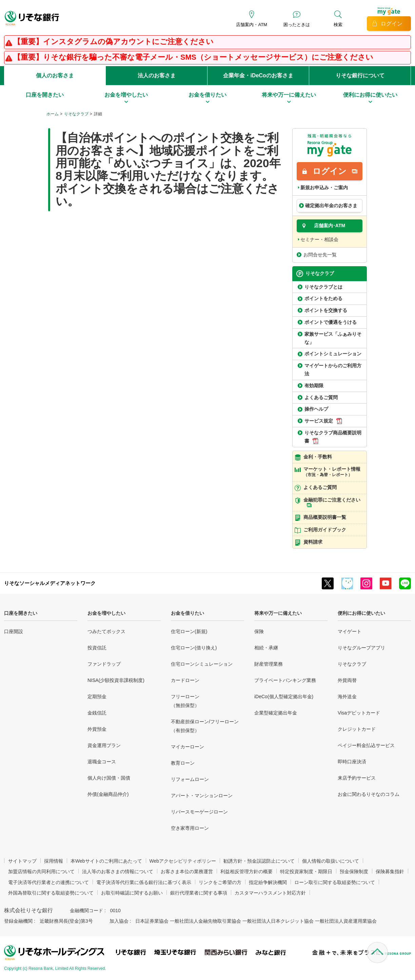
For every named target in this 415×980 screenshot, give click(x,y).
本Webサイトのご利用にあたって (106, 861)
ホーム (53, 114)
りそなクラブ (76, 114)
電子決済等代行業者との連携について (48, 882)
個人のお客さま (55, 75)
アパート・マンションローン (202, 796)
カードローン (185, 680)
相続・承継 (266, 648)
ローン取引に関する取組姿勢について (335, 882)
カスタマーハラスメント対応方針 (270, 893)
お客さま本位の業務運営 (187, 871)
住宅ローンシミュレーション (202, 664)
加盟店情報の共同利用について (41, 871)
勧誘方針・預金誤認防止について (259, 861)
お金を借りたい (187, 613)
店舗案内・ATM (251, 25)
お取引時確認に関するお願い (132, 893)
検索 (338, 25)
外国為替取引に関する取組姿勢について (51, 893)
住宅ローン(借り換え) (194, 648)
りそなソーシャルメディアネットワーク (50, 583)
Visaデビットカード (359, 713)
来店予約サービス (357, 778)
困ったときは (297, 25)
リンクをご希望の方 (220, 882)
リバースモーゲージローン (199, 812)
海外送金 (347, 697)
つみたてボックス (106, 631)
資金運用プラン (104, 745)
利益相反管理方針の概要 (246, 871)
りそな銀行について (360, 75)
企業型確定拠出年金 (276, 713)
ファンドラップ (104, 664)
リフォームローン (190, 779)
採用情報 (54, 861)
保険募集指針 (390, 871)
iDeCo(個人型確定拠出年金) (284, 697)
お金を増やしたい (106, 613)
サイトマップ (22, 861)
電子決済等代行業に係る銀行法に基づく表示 (144, 882)
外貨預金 (97, 729)
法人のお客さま (157, 75)
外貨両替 (347, 680)
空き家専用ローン (190, 828)
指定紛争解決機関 (268, 882)
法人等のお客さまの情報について (118, 871)
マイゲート (350, 631)
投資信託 (97, 648)
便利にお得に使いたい (361, 613)
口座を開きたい (21, 613)
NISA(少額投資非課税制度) (116, 680)
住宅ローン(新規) (189, 631)
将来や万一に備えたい (278, 613)
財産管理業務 (269, 664)
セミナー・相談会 (319, 239)
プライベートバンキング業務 (285, 680)
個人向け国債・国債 (109, 778)
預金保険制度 (354, 871)
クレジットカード (357, 729)
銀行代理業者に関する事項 (199, 893)
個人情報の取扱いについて (331, 861)
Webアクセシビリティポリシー (183, 861)
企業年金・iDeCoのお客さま (258, 75)
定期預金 (97, 697)
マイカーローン (187, 747)
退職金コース (102, 762)
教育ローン (183, 763)
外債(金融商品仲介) (108, 794)
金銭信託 (97, 713)
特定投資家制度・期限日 (306, 871)
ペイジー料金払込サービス (366, 745)
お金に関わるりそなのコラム (369, 794)
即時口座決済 (352, 762)
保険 (259, 631)
